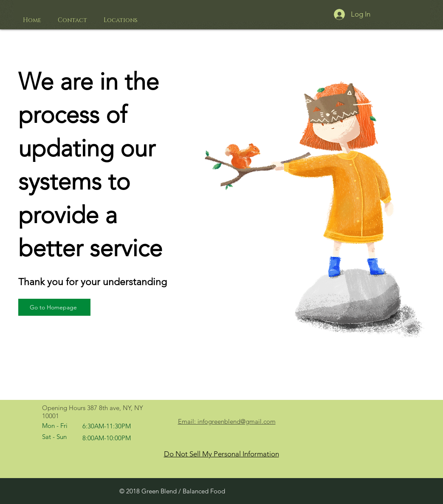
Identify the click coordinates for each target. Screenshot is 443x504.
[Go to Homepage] (54, 307)
